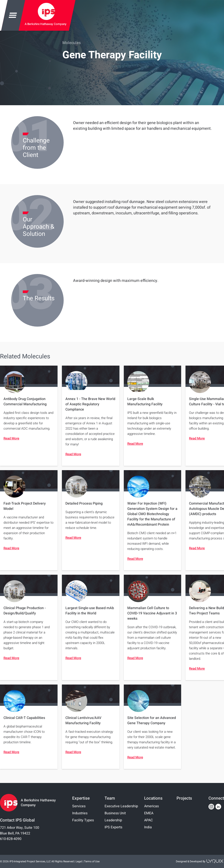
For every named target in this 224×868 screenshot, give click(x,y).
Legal (79, 861)
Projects (184, 798)
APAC (148, 820)
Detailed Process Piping (84, 503)
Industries (80, 813)
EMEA (149, 813)
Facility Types (83, 820)
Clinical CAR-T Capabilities (24, 718)
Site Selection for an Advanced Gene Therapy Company (152, 720)
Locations (153, 798)
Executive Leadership (121, 806)
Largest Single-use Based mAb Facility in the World (90, 611)
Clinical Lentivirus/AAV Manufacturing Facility (83, 720)
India (148, 827)
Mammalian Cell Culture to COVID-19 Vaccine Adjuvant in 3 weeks (152, 613)
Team (110, 798)
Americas (151, 806)
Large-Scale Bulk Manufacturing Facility (145, 402)
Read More (11, 438)
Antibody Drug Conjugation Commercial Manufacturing (25, 402)
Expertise (81, 798)
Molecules (72, 43)
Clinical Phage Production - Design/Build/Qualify (25, 611)
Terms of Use (92, 861)
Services (79, 806)
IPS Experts (113, 827)
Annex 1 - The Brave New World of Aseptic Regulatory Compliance (90, 404)
